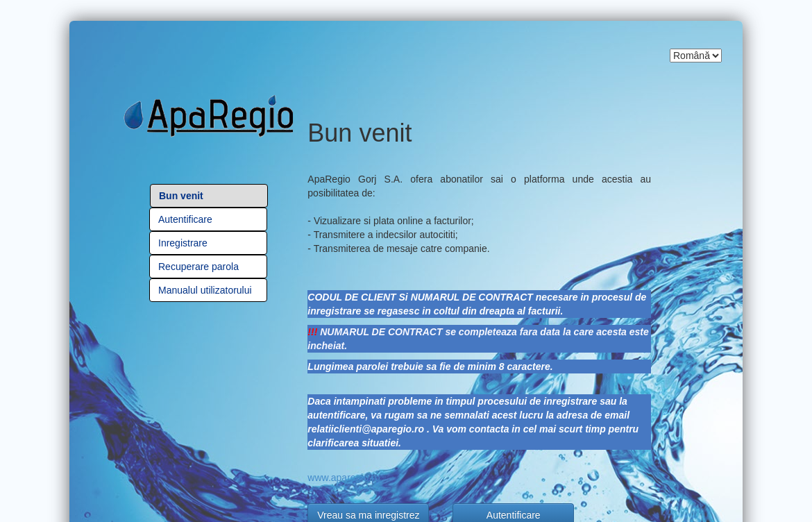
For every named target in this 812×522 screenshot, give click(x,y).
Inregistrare (183, 243)
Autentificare (185, 219)
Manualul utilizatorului (205, 290)
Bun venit (181, 196)
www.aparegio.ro (344, 478)
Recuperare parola (198, 267)
